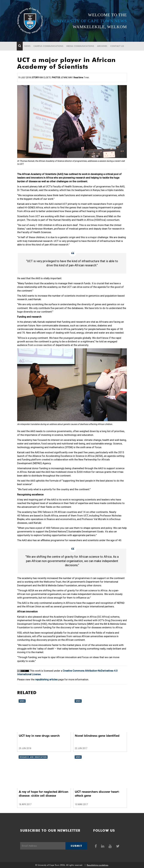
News (28, 46)
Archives (103, 46)
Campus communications (49, 46)
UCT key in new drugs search (39, 736)
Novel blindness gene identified (97, 736)
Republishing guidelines (97, 865)
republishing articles (46, 679)
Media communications (81, 46)
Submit (76, 846)
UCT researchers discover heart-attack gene (97, 794)
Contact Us (118, 46)
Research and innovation (33, 757)
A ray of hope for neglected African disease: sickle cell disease (44, 794)
